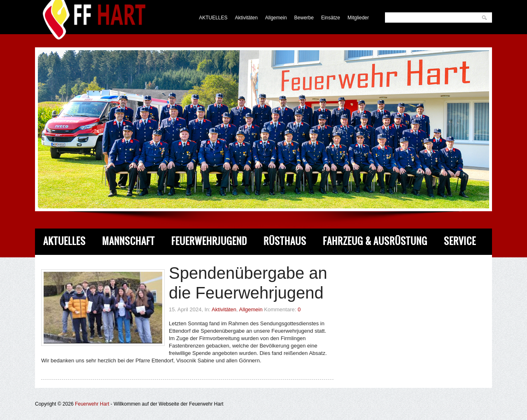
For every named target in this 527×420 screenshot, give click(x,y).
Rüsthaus (285, 241)
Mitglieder (358, 18)
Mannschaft (128, 241)
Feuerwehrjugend (209, 241)
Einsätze (331, 18)
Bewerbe (304, 18)
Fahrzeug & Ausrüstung (375, 241)
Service (460, 241)
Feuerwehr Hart (92, 404)
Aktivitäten (246, 18)
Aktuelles (64, 241)
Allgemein (276, 18)
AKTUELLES (213, 18)
